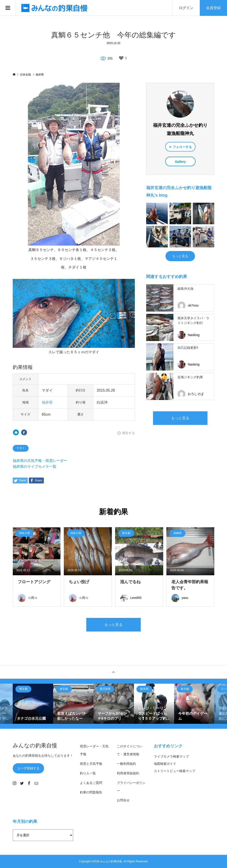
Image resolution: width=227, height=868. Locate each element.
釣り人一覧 (88, 773)
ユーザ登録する (28, 768)
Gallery (180, 162)
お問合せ (123, 800)
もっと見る (180, 256)
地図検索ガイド (165, 764)
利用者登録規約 (128, 773)
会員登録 (213, 8)
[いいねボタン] (121, 58)
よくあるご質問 (91, 783)
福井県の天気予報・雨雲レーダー (40, 461)
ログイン (186, 8)
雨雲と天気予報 (91, 764)
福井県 (47, 402)
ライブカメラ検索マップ (171, 756)
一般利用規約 (126, 764)
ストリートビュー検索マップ (175, 771)
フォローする (182, 147)
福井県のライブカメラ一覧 (35, 467)
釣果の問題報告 (91, 792)
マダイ (21, 448)
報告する (128, 433)
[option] (33, 704)
